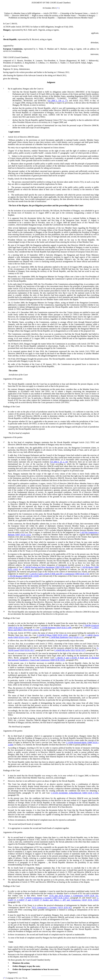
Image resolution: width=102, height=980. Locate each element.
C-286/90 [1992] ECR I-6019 (47, 567)
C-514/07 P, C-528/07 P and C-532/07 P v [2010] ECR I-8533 (53, 899)
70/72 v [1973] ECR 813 (52, 908)
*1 (58, 8)
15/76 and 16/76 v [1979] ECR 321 (74, 896)
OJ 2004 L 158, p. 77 (58, 101)
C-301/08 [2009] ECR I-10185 (23, 576)
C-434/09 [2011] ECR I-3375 (70, 650)
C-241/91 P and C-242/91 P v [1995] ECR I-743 (59, 574)
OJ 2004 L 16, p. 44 (59, 462)
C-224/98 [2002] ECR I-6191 (52, 635)
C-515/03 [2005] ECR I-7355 (75, 793)
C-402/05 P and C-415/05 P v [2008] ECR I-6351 (53, 659)
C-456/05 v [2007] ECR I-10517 (47, 898)
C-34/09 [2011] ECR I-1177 (66, 637)
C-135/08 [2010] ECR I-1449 (56, 628)
